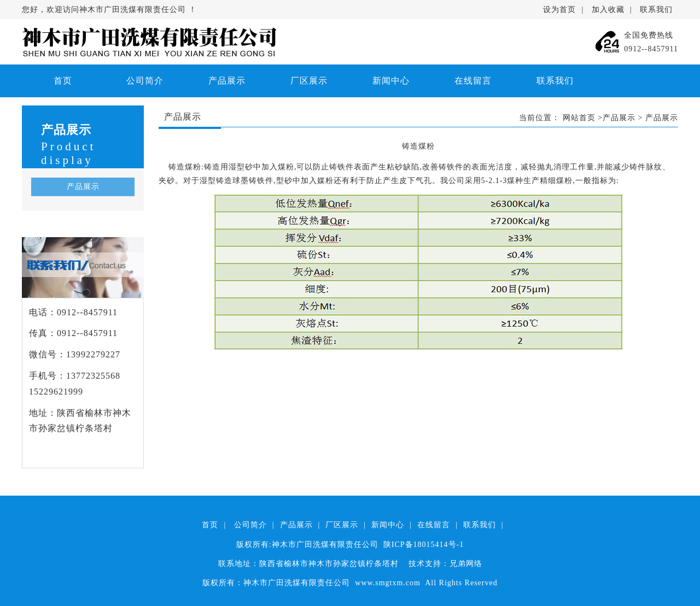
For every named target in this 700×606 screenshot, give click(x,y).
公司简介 (145, 81)
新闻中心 (391, 81)
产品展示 (227, 81)
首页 (63, 81)
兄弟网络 (466, 564)
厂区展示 (309, 81)
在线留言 (473, 81)
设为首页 (559, 10)
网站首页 (579, 118)
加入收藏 (608, 10)
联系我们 (656, 10)
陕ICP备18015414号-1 (424, 545)
